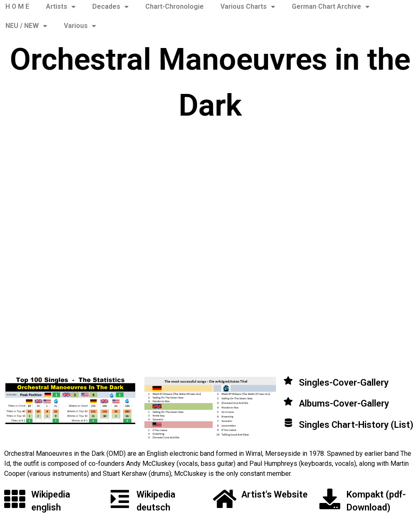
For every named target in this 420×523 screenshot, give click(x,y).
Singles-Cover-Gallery (344, 383)
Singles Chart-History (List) (356, 425)
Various (80, 26)
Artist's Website (275, 494)
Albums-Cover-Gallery (344, 403)
